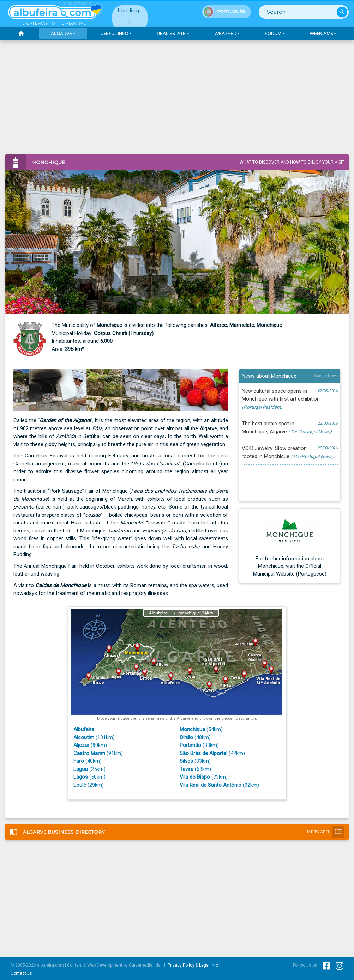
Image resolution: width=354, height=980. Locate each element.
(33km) (199, 745)
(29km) (89, 785)
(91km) (98, 753)
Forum (273, 33)
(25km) (89, 769)
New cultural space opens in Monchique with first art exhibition (290, 398)
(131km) (94, 737)
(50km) (89, 777)
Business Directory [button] (177, 832)
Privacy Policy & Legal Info (193, 965)
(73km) (204, 777)
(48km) (195, 737)
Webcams (321, 33)
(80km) (90, 745)
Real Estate (171, 33)
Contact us (21, 973)
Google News (326, 376)
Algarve (61, 33)
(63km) (195, 769)
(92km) (219, 785)
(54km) (201, 729)
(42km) (212, 753)
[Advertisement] (177, 101)
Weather (225, 33)
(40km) (88, 761)
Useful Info (114, 33)
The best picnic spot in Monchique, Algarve (290, 427)
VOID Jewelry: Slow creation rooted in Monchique (290, 452)
